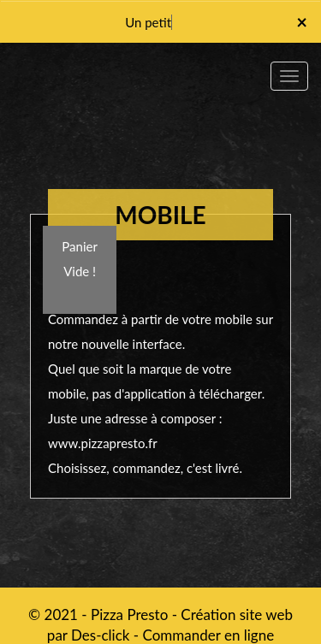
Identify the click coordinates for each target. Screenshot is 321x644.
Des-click (100, 635)
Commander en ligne (209, 635)
